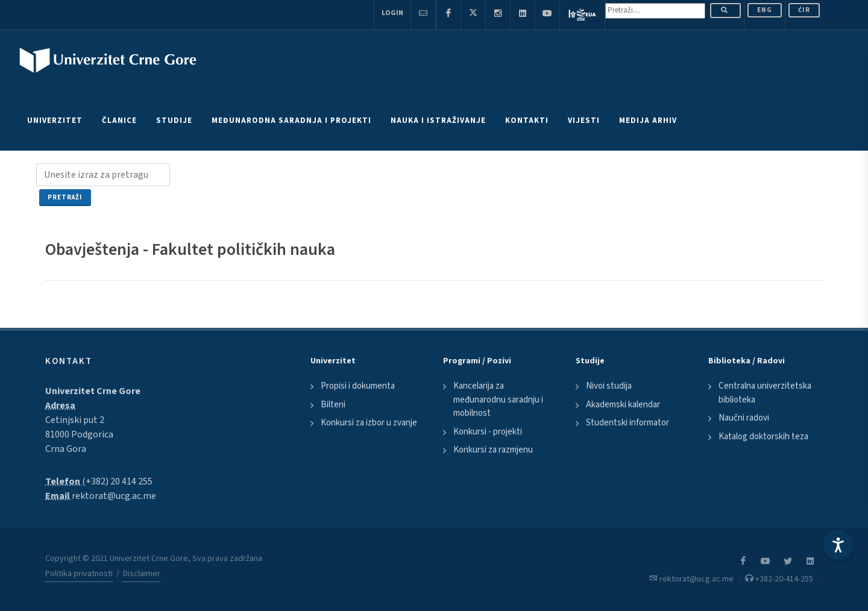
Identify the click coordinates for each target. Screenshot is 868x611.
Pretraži (65, 197)
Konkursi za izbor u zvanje (369, 423)
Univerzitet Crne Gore (93, 391)
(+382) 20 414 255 (117, 481)
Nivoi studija (609, 386)
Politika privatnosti (79, 574)
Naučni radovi (744, 418)
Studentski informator (627, 423)
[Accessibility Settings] (838, 545)
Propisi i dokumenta (358, 386)
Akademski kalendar (623, 405)
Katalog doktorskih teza (763, 437)
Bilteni (333, 405)
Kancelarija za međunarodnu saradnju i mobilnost (498, 399)
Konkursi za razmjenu (493, 450)
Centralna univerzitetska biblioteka (765, 393)
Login (392, 13)
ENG (765, 10)
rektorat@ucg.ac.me (114, 496)
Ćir (804, 10)
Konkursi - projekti (488, 432)
